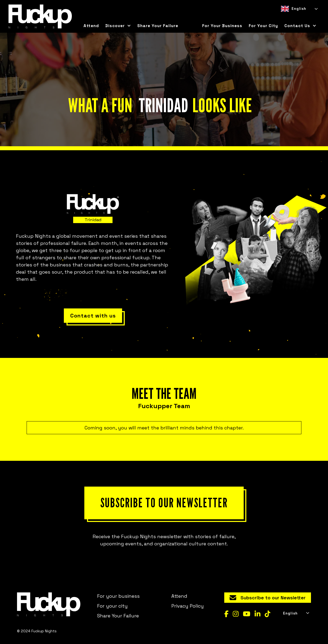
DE (302, 17)
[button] (118, 26)
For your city (112, 606)
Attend (91, 26)
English (294, 9)
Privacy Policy (188, 606)
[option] (292, 17)
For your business (222, 26)
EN (283, 17)
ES (292, 17)
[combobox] (299, 9)
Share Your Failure (158, 26)
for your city (263, 26)
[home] (40, 16)
